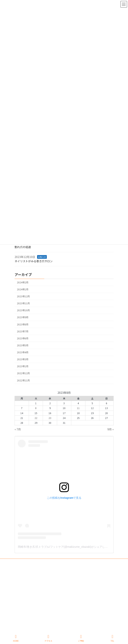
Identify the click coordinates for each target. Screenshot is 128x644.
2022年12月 (23, 373)
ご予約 (81, 638)
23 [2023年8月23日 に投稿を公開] (50, 418)
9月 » (111, 429)
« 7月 (18, 429)
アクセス (48, 638)
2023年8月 (23, 324)
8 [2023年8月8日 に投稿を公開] (36, 408)
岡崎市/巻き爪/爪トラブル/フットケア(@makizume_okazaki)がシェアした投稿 (65, 547)
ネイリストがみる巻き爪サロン (34, 261)
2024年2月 (23, 282)
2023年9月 (23, 317)
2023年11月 (23, 304)
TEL (112, 638)
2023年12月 (23, 296)
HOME (16, 638)
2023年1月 (23, 366)
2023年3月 (23, 359)
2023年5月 (23, 345)
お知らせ (42, 257)
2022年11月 (23, 380)
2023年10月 (23, 310)
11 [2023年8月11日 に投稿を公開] (78, 408)
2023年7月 (23, 331)
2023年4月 (23, 352)
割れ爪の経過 (23, 247)
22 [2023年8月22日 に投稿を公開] (36, 418)
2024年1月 (23, 289)
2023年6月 (23, 338)
